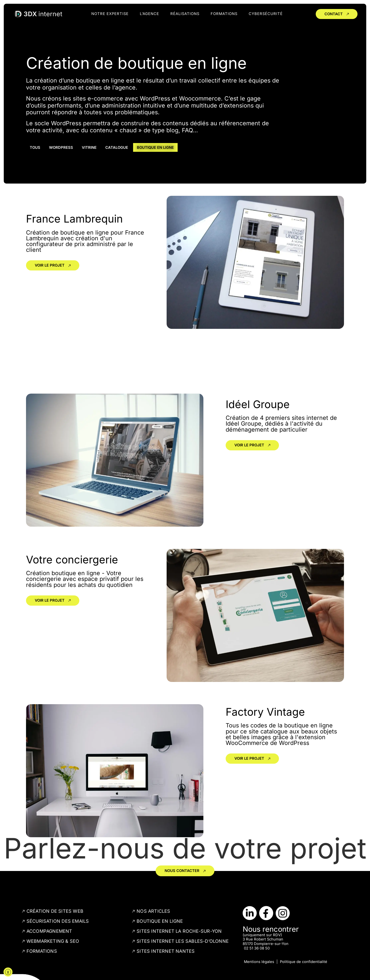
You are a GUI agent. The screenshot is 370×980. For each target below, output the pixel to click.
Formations (224, 14)
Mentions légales (259, 962)
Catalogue (117, 148)
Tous (35, 148)
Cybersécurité (266, 14)
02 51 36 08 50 (257, 948)
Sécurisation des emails (58, 921)
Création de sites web (55, 911)
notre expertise (110, 14)
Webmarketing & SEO (53, 941)
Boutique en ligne (155, 148)
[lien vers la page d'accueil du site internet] (38, 14)
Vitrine (89, 148)
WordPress (61, 148)
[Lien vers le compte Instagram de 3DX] (283, 913)
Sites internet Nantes (166, 951)
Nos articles (153, 911)
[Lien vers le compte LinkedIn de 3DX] (250, 913)
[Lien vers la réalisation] (53, 287)
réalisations (185, 14)
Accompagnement (49, 931)
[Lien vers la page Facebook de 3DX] (266, 913)
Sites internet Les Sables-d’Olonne (183, 941)
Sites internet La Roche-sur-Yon (179, 931)
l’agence (149, 14)
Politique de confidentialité (304, 962)
